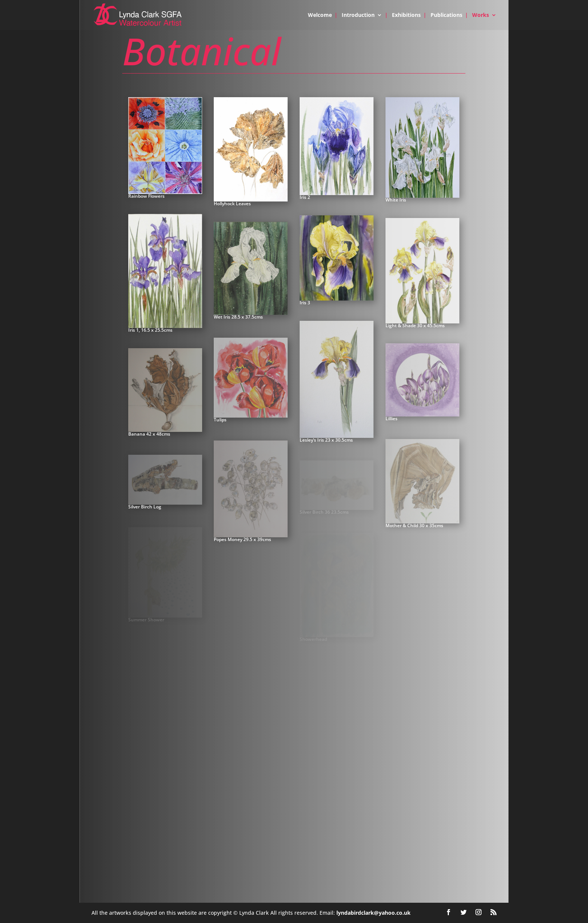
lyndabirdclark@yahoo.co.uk (373, 913)
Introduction (358, 15)
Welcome (320, 15)
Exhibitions (406, 15)
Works (481, 15)
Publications (446, 15)
